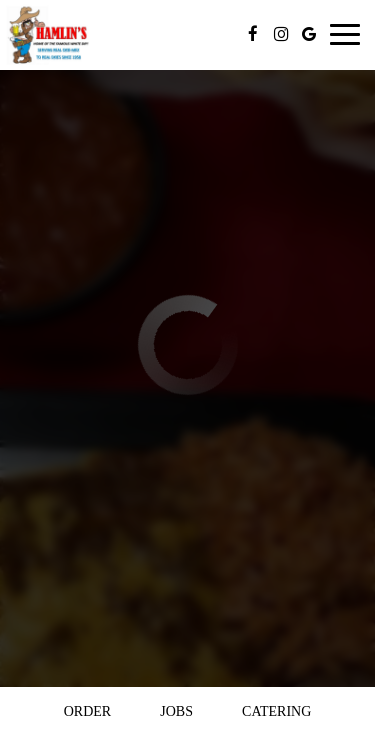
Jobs (176, 711)
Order (87, 711)
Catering (276, 711)
